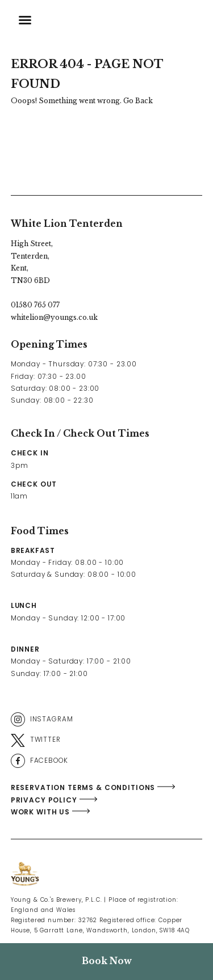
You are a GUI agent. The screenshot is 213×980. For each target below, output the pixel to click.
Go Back (138, 101)
